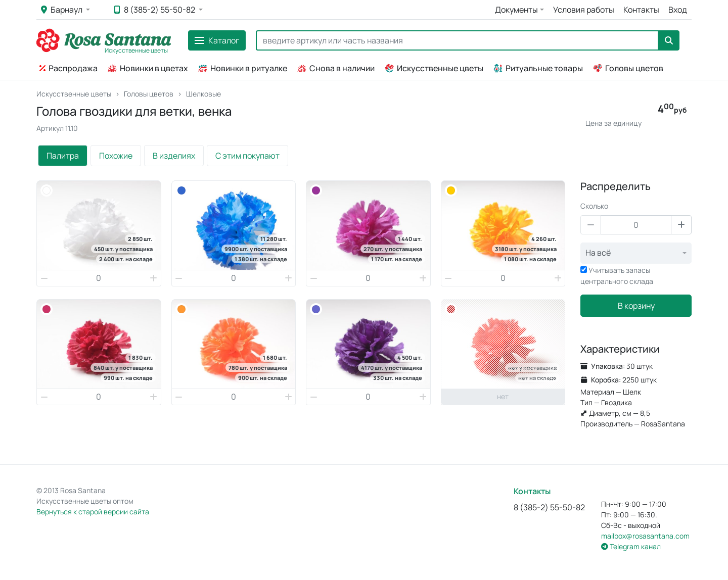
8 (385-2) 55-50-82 (155, 10)
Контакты (641, 10)
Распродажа (69, 68)
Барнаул (62, 10)
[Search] (457, 40)
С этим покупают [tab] (247, 156)
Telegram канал (631, 546)
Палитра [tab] (63, 156)
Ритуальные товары (538, 68)
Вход (678, 10)
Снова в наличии (336, 68)
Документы (516, 10)
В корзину (636, 306)
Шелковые (203, 94)
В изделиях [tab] (174, 156)
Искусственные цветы (434, 68)
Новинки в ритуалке (243, 68)
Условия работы (584, 10)
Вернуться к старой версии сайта (93, 512)
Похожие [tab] (116, 156)
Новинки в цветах (148, 68)
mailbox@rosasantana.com (645, 536)
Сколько (594, 206)
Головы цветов (628, 68)
